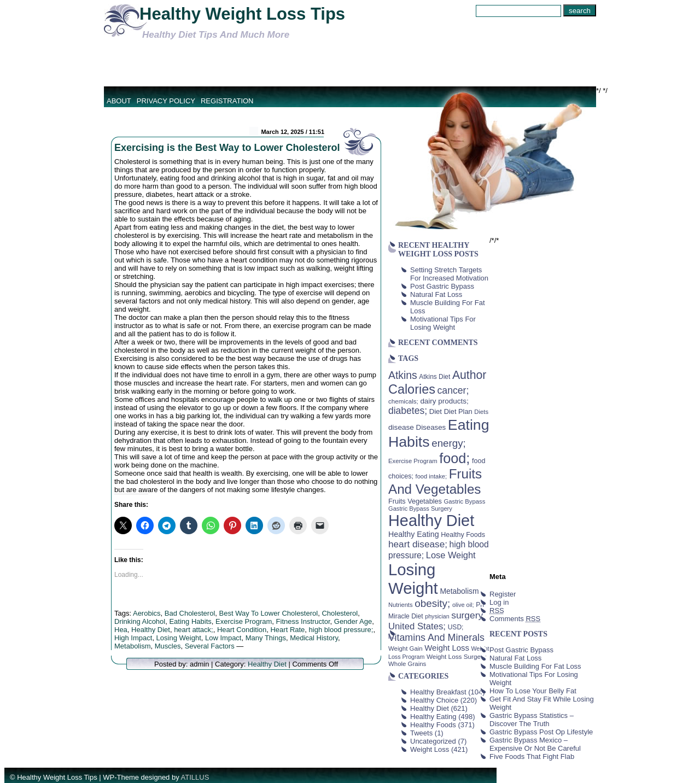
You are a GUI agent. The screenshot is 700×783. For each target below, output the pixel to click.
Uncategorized (433, 741)
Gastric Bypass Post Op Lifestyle (541, 732)
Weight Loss (430, 749)
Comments (515, 619)
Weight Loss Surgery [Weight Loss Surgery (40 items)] (456, 656)
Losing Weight (179, 638)
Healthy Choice (434, 700)
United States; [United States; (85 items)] (417, 626)
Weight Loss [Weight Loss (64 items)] (447, 648)
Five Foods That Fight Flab (532, 756)
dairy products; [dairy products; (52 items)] (444, 401)
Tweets (421, 733)
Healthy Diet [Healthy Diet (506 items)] (431, 521)
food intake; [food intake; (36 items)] (431, 476)
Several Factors (210, 646)
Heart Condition (242, 630)
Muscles (168, 646)
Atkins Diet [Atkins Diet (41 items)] (434, 377)
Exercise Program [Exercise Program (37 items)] (413, 461)
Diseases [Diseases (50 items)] (431, 427)
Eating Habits (190, 621)
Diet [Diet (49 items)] (436, 411)
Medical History (314, 638)
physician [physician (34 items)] (437, 616)
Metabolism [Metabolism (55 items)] (459, 591)
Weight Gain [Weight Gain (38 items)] (406, 648)
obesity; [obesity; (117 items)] (432, 603)
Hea (121, 630)
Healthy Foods (433, 725)
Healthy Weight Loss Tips (242, 14)
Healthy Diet (151, 630)
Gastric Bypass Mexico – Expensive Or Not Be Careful (535, 744)
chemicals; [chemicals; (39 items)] (403, 401)
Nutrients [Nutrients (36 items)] (401, 605)
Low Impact (223, 638)
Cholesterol (340, 613)
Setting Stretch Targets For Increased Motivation (449, 274)
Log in (499, 602)
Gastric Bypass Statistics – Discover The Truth (532, 720)
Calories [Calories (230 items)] (412, 389)
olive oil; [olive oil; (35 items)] (463, 605)
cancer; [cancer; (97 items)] (453, 390)
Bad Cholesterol (190, 613)
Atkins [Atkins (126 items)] (403, 375)
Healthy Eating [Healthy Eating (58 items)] (414, 534)
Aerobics (147, 613)
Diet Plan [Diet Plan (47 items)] (458, 411)
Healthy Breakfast (438, 692)
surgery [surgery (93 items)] (467, 615)
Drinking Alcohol (140, 621)
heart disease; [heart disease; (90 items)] (418, 544)
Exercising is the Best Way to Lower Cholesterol (227, 148)
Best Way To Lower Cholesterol (269, 613)
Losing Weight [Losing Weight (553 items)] (413, 579)
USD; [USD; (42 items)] (456, 627)
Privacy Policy (166, 101)
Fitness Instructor (303, 621)
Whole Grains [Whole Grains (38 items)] (407, 664)
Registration (227, 101)
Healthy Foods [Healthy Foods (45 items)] (463, 535)
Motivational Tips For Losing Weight (443, 323)
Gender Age (353, 621)
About (119, 101)
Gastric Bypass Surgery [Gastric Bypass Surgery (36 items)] (420, 509)
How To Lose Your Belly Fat (533, 691)
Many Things (266, 638)
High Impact (133, 638)
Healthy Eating (433, 717)
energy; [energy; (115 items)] (449, 443)
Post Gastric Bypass (442, 286)
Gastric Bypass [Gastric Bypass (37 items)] (465, 501)
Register (503, 594)
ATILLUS (195, 777)
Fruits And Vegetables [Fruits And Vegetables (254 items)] (435, 481)
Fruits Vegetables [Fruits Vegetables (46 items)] (415, 501)
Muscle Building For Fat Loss (535, 666)
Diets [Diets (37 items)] (481, 412)
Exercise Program (244, 621)
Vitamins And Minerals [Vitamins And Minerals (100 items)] (436, 638)
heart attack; (194, 630)
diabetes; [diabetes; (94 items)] (408, 411)
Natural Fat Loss (436, 294)
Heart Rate (287, 630)
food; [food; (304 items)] (454, 458)
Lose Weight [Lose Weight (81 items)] (451, 555)
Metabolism (132, 646)
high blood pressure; (341, 630)
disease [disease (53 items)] (401, 427)
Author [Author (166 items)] (469, 375)
